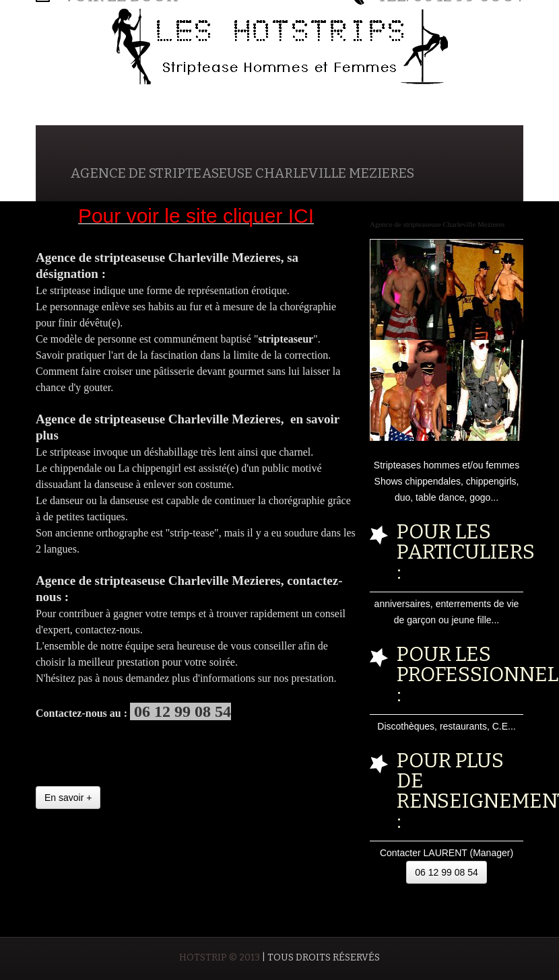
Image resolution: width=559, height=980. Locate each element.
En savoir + (68, 798)
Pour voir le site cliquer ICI (196, 216)
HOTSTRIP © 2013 (220, 957)
